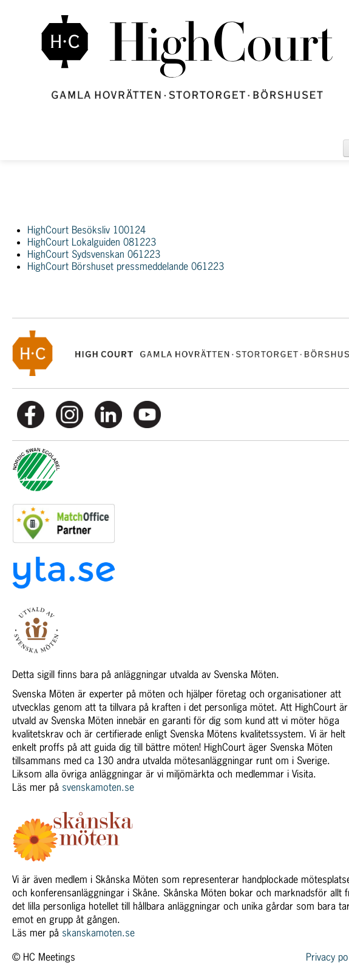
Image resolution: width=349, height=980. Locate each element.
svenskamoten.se (98, 787)
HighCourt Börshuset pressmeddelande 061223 (126, 266)
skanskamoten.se (98, 933)
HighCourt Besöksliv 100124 (86, 230)
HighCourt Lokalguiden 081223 (92, 242)
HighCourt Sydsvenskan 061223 (94, 254)
